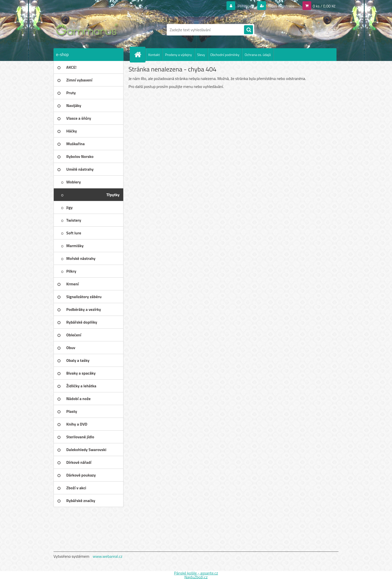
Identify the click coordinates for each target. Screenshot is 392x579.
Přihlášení (246, 6)
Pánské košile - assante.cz (196, 573)
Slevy (201, 55)
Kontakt (154, 55)
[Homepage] (140, 54)
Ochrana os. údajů (258, 55)
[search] (248, 30)
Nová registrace (281, 6)
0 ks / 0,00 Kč (324, 6)
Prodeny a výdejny (178, 55)
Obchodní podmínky (225, 55)
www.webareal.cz (108, 556)
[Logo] (88, 30)
